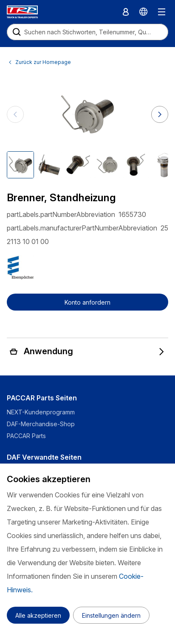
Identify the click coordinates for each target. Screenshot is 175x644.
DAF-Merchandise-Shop (41, 424)
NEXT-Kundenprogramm (42, 412)
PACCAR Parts (26, 436)
